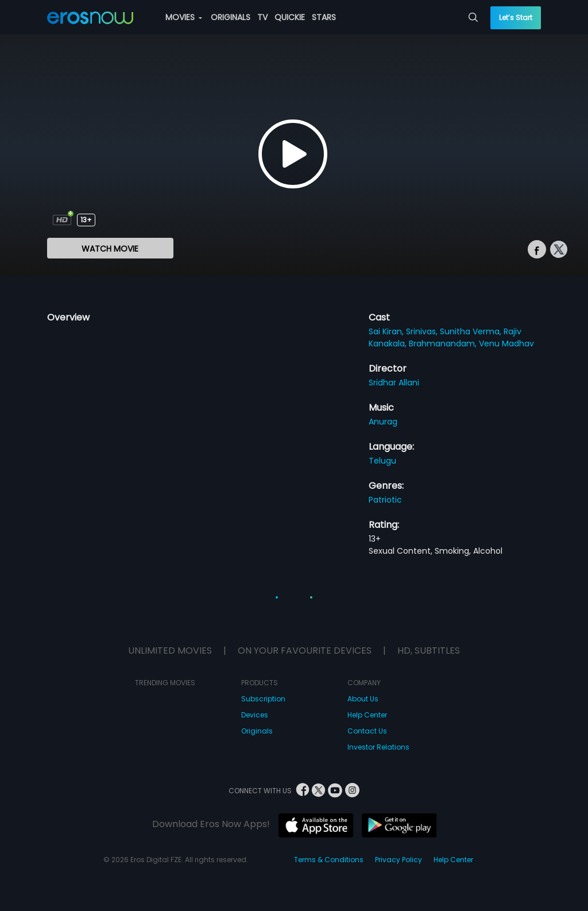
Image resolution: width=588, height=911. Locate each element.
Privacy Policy (399, 860)
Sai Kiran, (387, 331)
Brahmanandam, (444, 343)
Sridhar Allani (394, 383)
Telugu (382, 461)
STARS (324, 17)
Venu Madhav (506, 343)
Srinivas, (423, 331)
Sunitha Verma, (472, 331)
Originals (257, 731)
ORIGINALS (231, 17)
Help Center (367, 715)
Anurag (383, 422)
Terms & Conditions (329, 860)
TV (262, 17)
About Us (363, 699)
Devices (255, 715)
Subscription (263, 699)
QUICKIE (290, 17)
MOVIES (184, 17)
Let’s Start (516, 18)
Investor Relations (378, 747)
